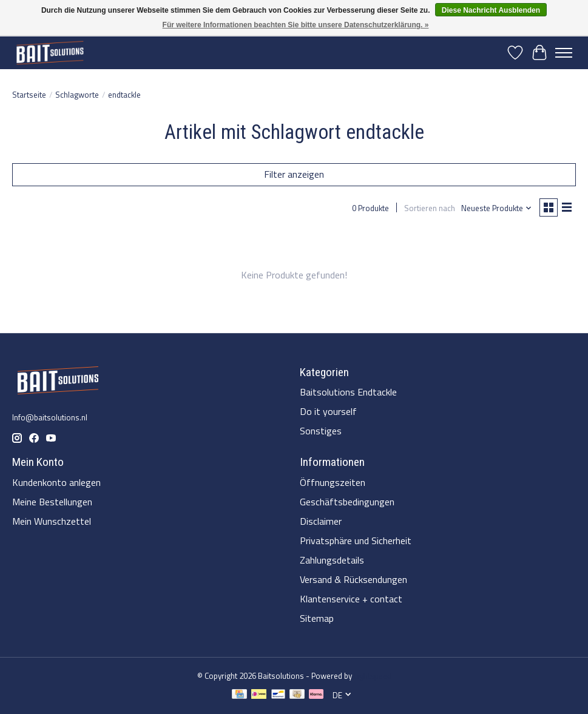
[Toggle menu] (564, 53)
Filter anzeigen (294, 174)
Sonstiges (321, 431)
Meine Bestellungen (52, 502)
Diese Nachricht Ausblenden (491, 10)
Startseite (29, 95)
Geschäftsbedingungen (347, 502)
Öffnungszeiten (333, 482)
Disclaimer (321, 521)
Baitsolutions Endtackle (348, 392)
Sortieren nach (430, 208)
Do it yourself (328, 411)
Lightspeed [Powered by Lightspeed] (373, 676)
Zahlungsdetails (332, 560)
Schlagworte (77, 95)
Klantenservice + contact (351, 599)
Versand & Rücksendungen (353, 579)
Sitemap (317, 618)
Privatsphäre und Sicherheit (356, 541)
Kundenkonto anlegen (56, 482)
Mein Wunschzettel (52, 521)
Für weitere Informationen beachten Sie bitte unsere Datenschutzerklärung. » (296, 25)
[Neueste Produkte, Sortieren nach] (497, 208)
